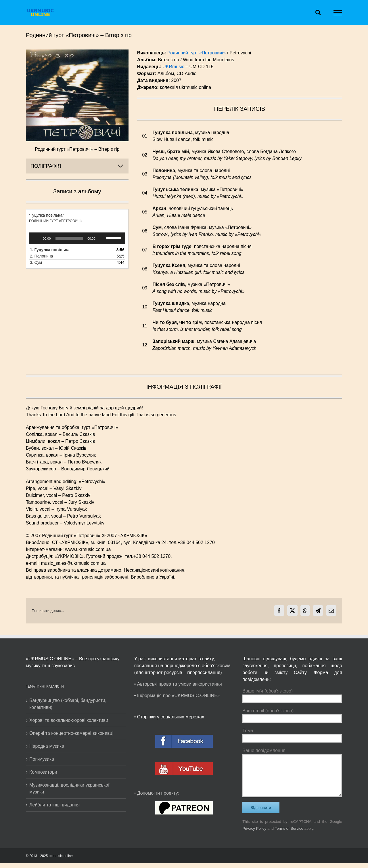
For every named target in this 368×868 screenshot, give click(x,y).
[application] (77, 238)
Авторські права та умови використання (180, 684)
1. (50, 250)
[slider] (69, 238)
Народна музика (47, 746)
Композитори (43, 772)
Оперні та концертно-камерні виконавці (71, 733)
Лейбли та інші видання (54, 805)
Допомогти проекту (158, 793)
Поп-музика (42, 759)
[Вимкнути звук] (102, 238)
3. (36, 262)
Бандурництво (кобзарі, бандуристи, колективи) (68, 704)
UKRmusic (173, 67)
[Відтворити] (37, 238)
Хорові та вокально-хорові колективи (69, 720)
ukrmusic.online (61, 856)
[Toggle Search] (318, 12)
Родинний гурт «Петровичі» (197, 53)
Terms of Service (289, 828)
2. (41, 256)
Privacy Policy (254, 828)
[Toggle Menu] (338, 13)
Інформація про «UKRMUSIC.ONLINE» (179, 696)
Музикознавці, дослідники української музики (69, 788)
